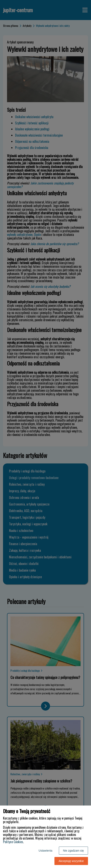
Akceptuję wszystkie (71, 861)
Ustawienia (45, 851)
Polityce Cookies (13, 842)
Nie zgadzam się (74, 851)
